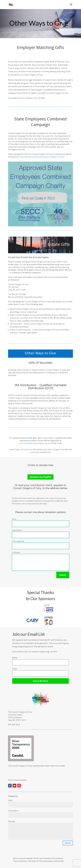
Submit (63, 575)
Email (14, 669)
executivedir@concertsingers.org (33, 443)
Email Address (17, 530)
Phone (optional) (18, 541)
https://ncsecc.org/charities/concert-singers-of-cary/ (42, 157)
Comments (16, 552)
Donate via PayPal (40, 477)
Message (12, 821)
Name (14, 519)
